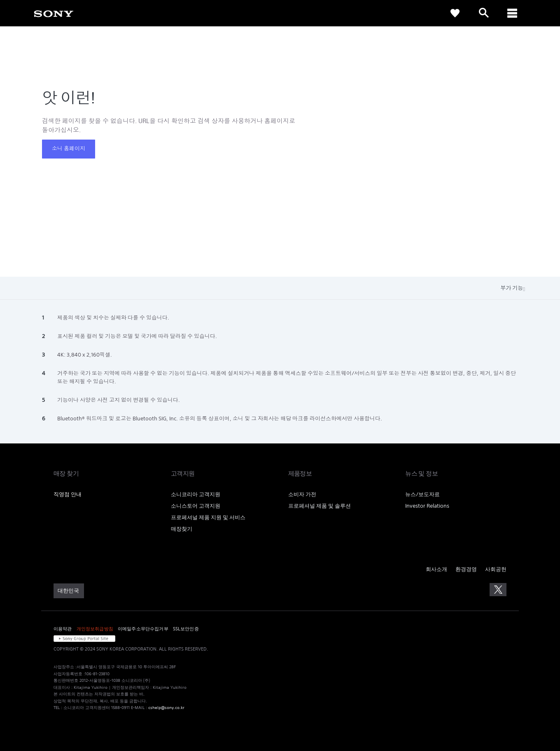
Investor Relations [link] (427, 506)
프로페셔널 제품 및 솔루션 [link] (320, 506)
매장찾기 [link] (182, 529)
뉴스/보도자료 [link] (422, 494)
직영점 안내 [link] (68, 494)
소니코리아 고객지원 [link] (196, 494)
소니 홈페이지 (69, 148)
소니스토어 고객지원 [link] (196, 506)
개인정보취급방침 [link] (95, 629)
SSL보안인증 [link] (186, 629)
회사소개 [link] (436, 569)
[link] (54, 13)
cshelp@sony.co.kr (166, 708)
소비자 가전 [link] (302, 494)
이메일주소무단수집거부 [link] (143, 629)
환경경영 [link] (466, 569)
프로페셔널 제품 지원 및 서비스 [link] (208, 517)
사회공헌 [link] (496, 569)
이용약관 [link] (63, 629)
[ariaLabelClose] (513, 13)
